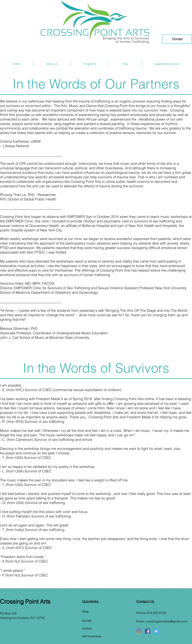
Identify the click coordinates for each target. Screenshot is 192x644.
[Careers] (96, 628)
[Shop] (96, 611)
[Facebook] (148, 631)
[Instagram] (139, 631)
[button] (52, 64)
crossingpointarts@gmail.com (167, 621)
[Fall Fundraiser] (96, 636)
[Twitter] (156, 631)
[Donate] (177, 39)
